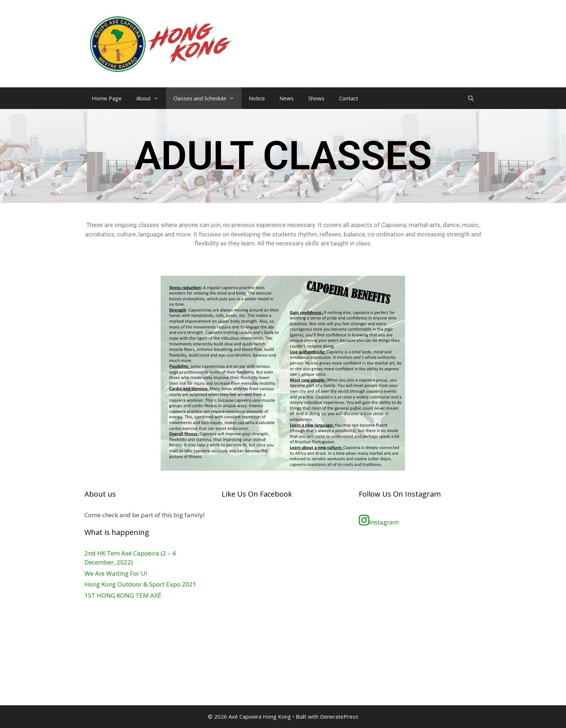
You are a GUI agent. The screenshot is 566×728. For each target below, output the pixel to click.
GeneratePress (339, 716)
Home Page (107, 98)
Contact (349, 98)
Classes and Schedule (207, 98)
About (151, 98)
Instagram (379, 520)
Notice (257, 98)
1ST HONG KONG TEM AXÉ (123, 595)
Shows (316, 98)
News (287, 98)
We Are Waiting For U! (116, 573)
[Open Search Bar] (471, 98)
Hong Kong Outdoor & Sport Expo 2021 (140, 584)
